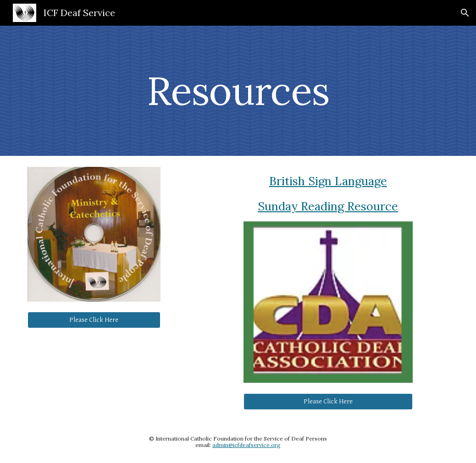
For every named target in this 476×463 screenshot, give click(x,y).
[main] (238, 91)
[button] (465, 13)
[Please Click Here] (94, 320)
